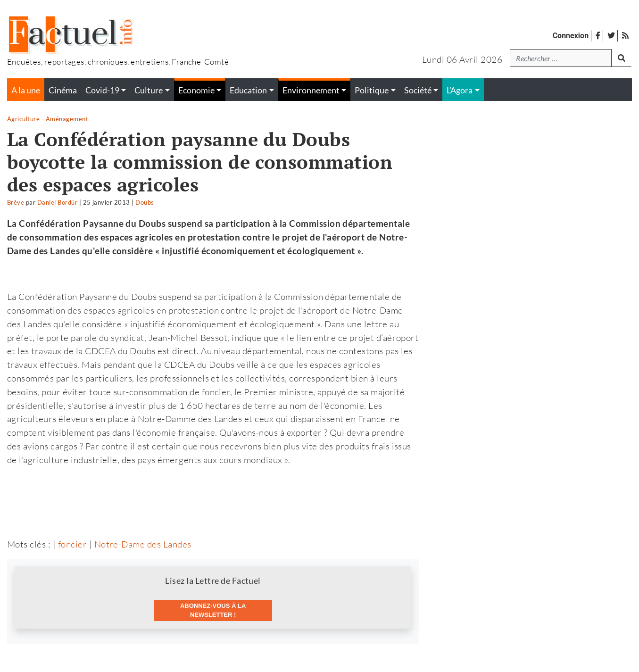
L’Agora (460, 90)
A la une (26, 90)
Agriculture (23, 119)
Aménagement (67, 119)
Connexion (571, 36)
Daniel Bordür (57, 202)
